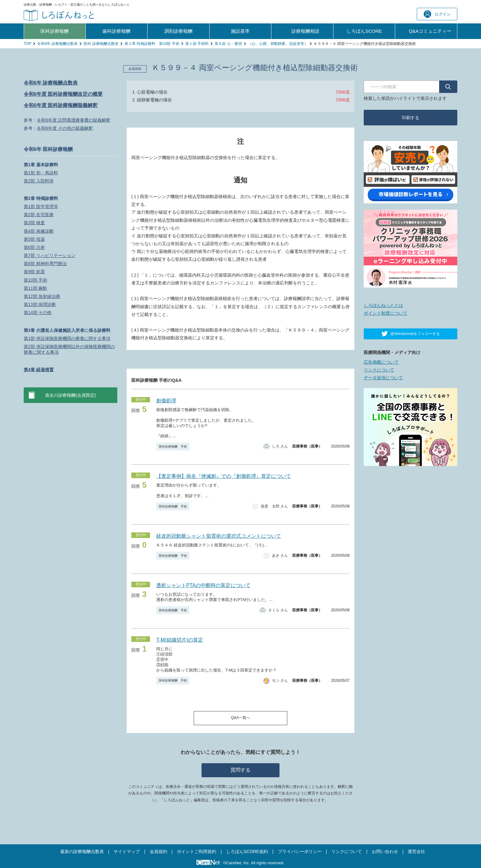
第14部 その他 (38, 313)
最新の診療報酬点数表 (82, 851)
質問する (240, 770)
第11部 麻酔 (35, 288)
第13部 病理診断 (40, 304)
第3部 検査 (34, 223)
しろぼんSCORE (364, 31)
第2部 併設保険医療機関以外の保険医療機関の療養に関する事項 (69, 349)
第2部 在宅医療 (39, 215)
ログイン (437, 14)
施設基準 (240, 31)
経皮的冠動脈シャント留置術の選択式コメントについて (219, 536)
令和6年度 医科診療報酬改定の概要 (63, 94)
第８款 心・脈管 (228, 44)
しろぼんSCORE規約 (247, 851)
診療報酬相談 (305, 31)
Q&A (430, 31)
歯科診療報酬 (116, 31)
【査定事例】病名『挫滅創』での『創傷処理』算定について (224, 476)
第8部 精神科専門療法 (45, 264)
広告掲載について (381, 362)
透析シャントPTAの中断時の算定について (203, 585)
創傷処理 (166, 401)
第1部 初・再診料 (41, 173)
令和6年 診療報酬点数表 (57, 44)
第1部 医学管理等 (41, 206)
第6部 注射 (34, 247)
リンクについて (379, 370)
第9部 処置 (34, 272)
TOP (27, 44)
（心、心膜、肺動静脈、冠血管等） (278, 44)
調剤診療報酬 (178, 31)
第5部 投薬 (34, 239)
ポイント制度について (386, 313)
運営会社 (416, 851)
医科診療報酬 (55, 31)
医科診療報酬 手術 (173, 446)
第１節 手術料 (197, 44)
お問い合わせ (385, 851)
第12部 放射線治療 (42, 296)
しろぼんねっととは (383, 305)
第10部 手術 (35, 280)
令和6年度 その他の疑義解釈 (65, 128)
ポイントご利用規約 (197, 851)
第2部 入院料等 (39, 181)
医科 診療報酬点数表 (101, 44)
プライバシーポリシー (300, 851)
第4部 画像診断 (39, 231)
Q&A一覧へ (240, 718)
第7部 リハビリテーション (50, 255)
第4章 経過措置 (39, 370)
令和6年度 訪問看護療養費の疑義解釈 (74, 120)
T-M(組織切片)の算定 (180, 640)
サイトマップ (127, 851)
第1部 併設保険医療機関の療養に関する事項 (67, 338)
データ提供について (383, 378)
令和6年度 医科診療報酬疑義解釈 (61, 105)
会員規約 (158, 851)
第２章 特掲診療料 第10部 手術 (152, 44)
